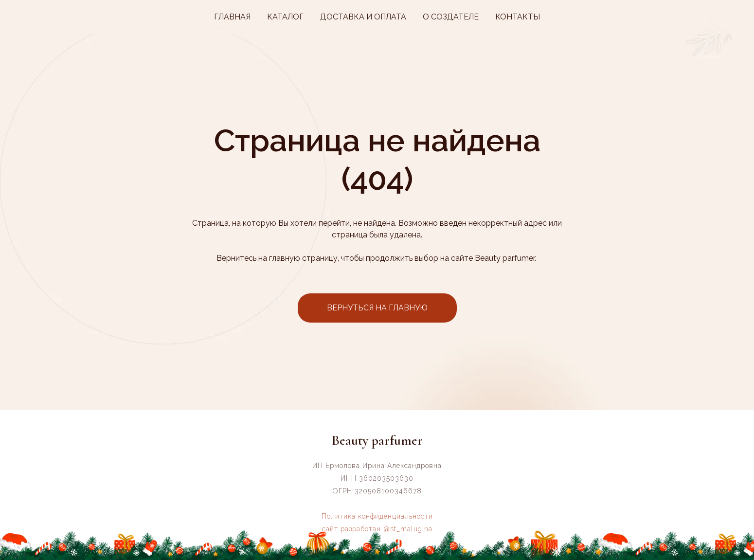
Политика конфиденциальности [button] (377, 516)
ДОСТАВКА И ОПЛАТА (363, 17)
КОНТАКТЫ (518, 17)
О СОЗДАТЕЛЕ (451, 17)
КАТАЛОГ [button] (285, 17)
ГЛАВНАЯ (232, 17)
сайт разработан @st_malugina (377, 529)
